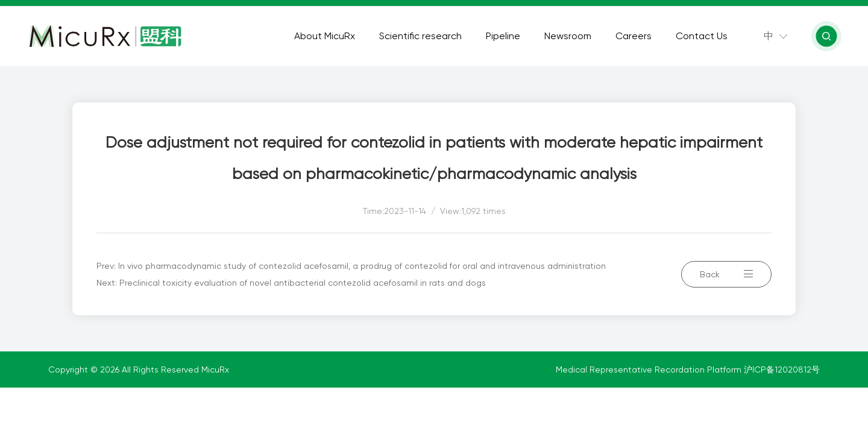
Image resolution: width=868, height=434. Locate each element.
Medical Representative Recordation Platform (650, 370)
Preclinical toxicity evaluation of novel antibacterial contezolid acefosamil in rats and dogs (303, 283)
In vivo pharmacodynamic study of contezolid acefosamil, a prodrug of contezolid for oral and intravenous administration (362, 266)
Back (726, 274)
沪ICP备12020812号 (782, 370)
